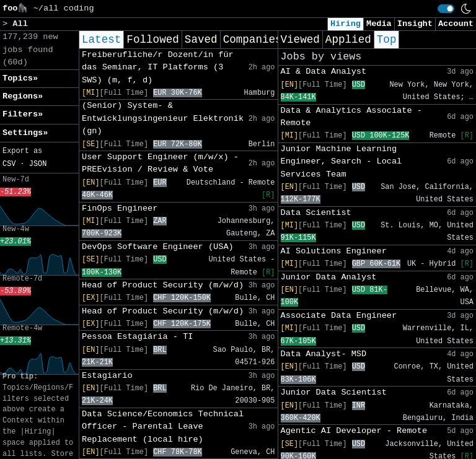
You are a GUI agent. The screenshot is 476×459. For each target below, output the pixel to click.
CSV (9, 164)
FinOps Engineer (120, 208)
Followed (152, 40)
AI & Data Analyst (324, 72)
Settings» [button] (25, 133)
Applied (348, 40)
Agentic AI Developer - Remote (354, 431)
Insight (415, 24)
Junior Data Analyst (329, 277)
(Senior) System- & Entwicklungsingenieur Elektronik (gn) (163, 118)
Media (379, 24)
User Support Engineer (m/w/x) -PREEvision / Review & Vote (160, 163)
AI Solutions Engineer (334, 251)
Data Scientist (316, 213)
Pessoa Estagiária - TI (137, 337)
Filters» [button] (23, 114)
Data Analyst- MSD (324, 354)
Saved (201, 40)
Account (456, 24)
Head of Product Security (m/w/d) (163, 285)
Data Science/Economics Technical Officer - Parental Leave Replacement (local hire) (163, 427)
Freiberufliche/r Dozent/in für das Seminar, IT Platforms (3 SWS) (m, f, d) (158, 68)
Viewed (300, 40)
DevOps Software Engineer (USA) (158, 247)
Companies (253, 40)
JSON (38, 164)
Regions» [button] (23, 96)
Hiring (346, 24)
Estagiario (107, 376)
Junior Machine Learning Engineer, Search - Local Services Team (342, 162)
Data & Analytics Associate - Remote (351, 117)
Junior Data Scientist (334, 392)
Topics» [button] (20, 78)
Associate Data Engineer (339, 316)
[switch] (446, 9)
